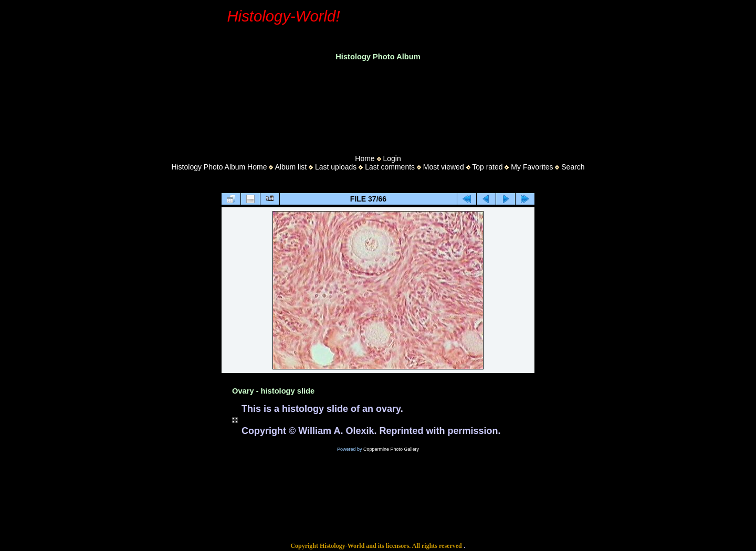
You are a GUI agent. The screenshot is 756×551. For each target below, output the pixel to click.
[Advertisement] (378, 104)
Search (573, 167)
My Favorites (532, 167)
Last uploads (336, 167)
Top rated (487, 167)
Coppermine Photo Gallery (391, 449)
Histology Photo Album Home (219, 167)
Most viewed (444, 167)
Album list (291, 167)
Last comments (390, 167)
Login (392, 158)
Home (365, 158)
